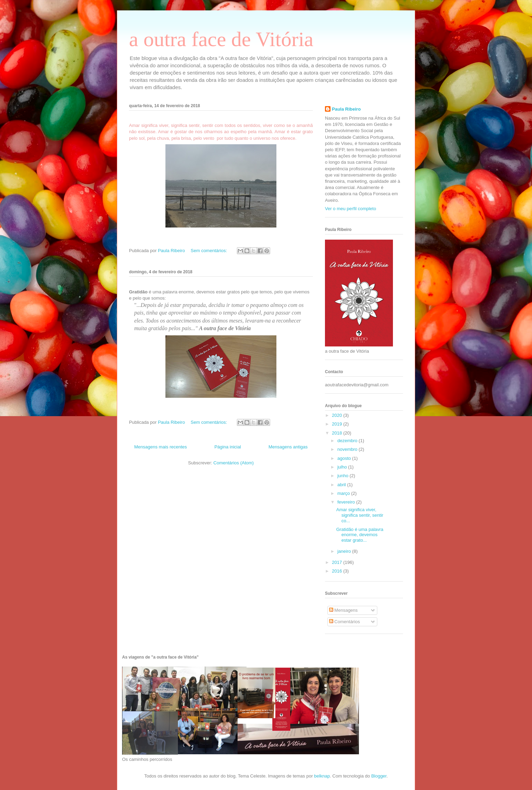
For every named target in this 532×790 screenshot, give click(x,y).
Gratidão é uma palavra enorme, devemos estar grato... (360, 535)
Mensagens (344, 610)
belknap (322, 776)
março (344, 493)
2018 (338, 433)
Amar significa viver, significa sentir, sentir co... (360, 515)
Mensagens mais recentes (161, 447)
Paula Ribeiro (346, 109)
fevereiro (347, 502)
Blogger (379, 776)
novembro (348, 449)
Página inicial (228, 447)
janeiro (345, 551)
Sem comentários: (209, 251)
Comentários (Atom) (233, 463)
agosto (345, 458)
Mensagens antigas (288, 447)
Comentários (345, 622)
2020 (338, 415)
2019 (338, 424)
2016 (338, 571)
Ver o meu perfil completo (350, 209)
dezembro (348, 441)
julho (343, 467)
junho (344, 476)
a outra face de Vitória (221, 39)
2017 (338, 562)
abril (342, 485)
